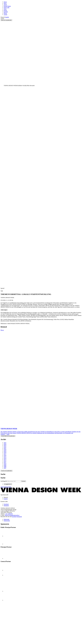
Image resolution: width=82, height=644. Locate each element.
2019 (5, 451)
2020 (5, 450)
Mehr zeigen (4, 310)
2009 (5, 465)
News (5, 3)
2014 (5, 458)
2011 (5, 462)
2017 (5, 454)
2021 (5, 448)
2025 (5, 443)
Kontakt (6, 12)
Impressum (7, 519)
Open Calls (7, 8)
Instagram (19, 517)
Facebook (14, 517)
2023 (5, 446)
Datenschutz (7, 521)
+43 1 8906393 (9, 514)
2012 (5, 461)
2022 (5, 447)
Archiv (5, 15)
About (5, 5)
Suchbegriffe (4, 481)
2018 (5, 453)
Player (5, 13)
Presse (5, 10)
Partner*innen (7, 6)
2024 (5, 444)
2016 (5, 455)
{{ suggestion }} (8, 484)
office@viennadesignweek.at (12, 515)
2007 (5, 468)
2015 (5, 457)
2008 (5, 467)
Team (5, 9)
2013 (5, 460)
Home (5, 2)
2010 (5, 464)
